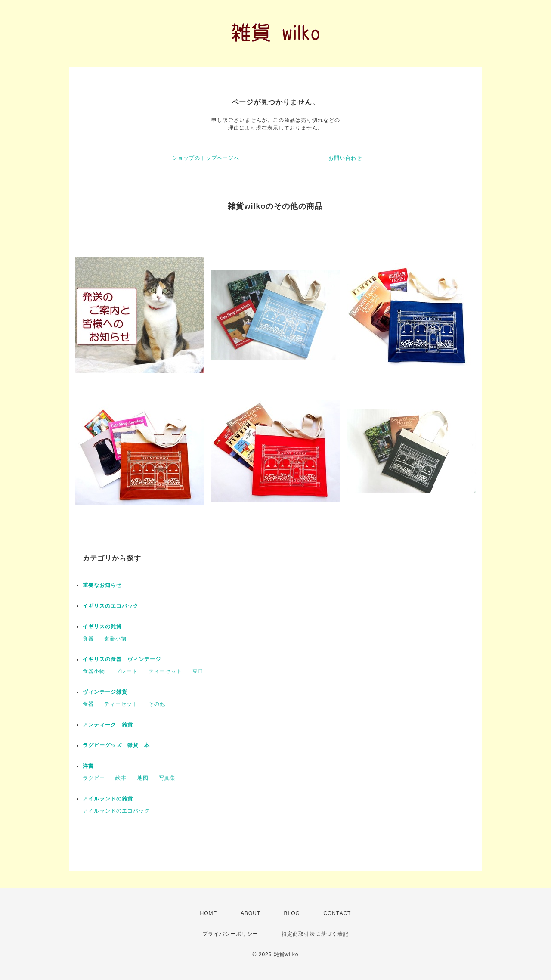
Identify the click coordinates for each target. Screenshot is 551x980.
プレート (127, 671)
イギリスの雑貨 (102, 626)
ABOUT (251, 913)
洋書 (88, 766)
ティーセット (165, 671)
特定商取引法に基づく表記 (315, 934)
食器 (88, 639)
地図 (143, 778)
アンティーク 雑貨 (108, 725)
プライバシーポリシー (230, 934)
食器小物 (115, 639)
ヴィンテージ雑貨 (105, 692)
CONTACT (337, 913)
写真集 (167, 778)
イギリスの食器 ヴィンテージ (122, 659)
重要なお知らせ (102, 585)
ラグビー (94, 778)
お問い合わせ (345, 158)
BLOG (292, 913)
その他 (157, 704)
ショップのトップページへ (206, 158)
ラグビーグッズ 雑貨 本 (116, 745)
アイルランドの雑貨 (108, 799)
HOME (209, 913)
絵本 (121, 778)
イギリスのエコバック (111, 606)
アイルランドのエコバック (116, 811)
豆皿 (198, 671)
